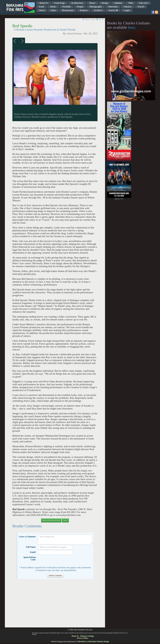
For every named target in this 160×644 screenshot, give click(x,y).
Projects (84, 10)
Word (42, 10)
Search (113, 10)
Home (65, 520)
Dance (92, 3)
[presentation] (58, 560)
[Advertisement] (55, 605)
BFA (122, 199)
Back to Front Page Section (51, 520)
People (80, 7)
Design (105, 3)
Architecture (77, 3)
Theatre (128, 7)
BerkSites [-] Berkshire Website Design (94, 642)
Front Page (60, 3)
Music (53, 7)
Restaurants (68, 10)
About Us (44, 3)
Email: (33, 552)
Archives (98, 10)
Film (131, 3)
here (132, 27)
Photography (96, 7)
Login (127, 10)
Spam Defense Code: (30, 558)
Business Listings (87, 636)
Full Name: (31, 547)
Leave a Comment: (27, 537)
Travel (141, 7)
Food (42, 7)
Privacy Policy (83, 638)
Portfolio (66, 7)
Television (113, 7)
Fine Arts (144, 3)
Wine (53, 10)
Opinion (118, 3)
